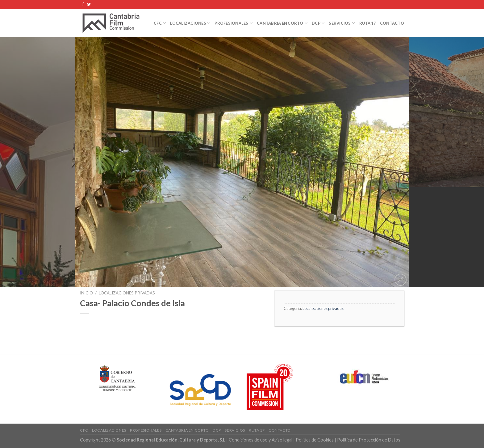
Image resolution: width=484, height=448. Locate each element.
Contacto (392, 23)
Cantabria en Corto (282, 23)
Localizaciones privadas (127, 293)
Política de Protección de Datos (369, 440)
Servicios (342, 23)
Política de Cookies (315, 440)
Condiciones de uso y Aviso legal (261, 440)
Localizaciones (190, 23)
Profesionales (234, 23)
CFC (160, 23)
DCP (318, 23)
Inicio (86, 293)
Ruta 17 (367, 23)
